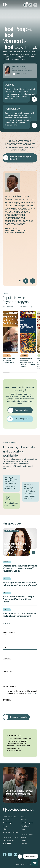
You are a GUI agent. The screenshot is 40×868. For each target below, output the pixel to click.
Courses (5, 826)
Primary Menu (35, 5)
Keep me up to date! (19, 717)
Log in (30, 5)
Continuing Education (10, 832)
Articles (24, 838)
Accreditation (25, 826)
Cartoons (24, 841)
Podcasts (24, 844)
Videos (5, 829)
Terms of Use (21, 864)
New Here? (7, 820)
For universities (22, 410)
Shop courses (8, 307)
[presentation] (19, 706)
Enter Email (7, 659)
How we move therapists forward (21, 158)
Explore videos (25, 307)
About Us (24, 820)
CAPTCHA (7, 700)
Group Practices (8, 841)
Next (33, 281)
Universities (7, 844)
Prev (26, 281)
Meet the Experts (27, 823)
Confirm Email (8, 672)
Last (4, 647)
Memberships (7, 823)
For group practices (23, 419)
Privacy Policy (32, 693)
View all (5, 624)
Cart (25, 5)
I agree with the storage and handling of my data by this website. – (22, 693)
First (4, 635)
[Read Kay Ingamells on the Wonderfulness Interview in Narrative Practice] (33, 552)
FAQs (23, 829)
